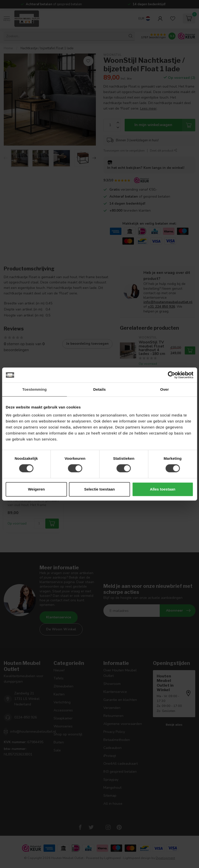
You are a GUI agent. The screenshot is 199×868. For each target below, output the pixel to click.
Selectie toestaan (99, 489)
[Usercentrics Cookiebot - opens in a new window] (171, 375)
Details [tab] (100, 389)
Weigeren (36, 489)
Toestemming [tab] (35, 389)
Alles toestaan (163, 489)
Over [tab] (165, 389)
